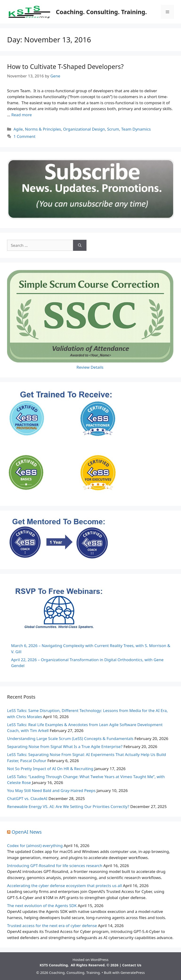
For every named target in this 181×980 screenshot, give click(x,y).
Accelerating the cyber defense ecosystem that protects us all (64, 886)
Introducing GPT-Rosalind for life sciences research (55, 866)
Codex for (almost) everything (35, 846)
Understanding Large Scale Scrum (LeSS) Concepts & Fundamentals (70, 738)
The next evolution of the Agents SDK (42, 906)
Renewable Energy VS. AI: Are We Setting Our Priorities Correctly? (68, 806)
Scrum (113, 129)
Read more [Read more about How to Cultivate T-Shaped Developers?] (22, 115)
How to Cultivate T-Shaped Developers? (65, 66)
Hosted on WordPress (90, 960)
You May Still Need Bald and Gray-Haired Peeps (51, 790)
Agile (18, 129)
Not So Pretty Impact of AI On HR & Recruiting (50, 769)
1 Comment (24, 136)
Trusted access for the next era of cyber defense (52, 926)
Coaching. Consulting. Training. (101, 12)
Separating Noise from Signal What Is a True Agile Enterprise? (65, 746)
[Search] (80, 245)
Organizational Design (84, 129)
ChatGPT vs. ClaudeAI (27, 798)
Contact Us (132, 965)
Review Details (91, 367)
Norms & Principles (43, 129)
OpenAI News (27, 832)
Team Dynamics (136, 129)
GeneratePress (133, 972)
